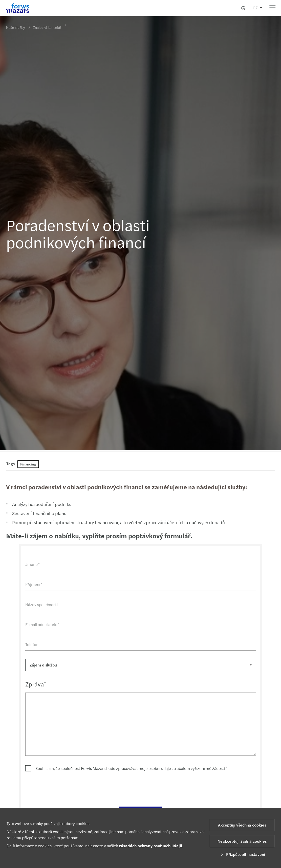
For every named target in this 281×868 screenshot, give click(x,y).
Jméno (32, 564)
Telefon (31, 644)
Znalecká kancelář (47, 25)
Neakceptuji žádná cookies (242, 841)
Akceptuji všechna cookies (242, 825)
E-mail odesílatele (42, 624)
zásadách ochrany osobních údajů (150, 846)
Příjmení (33, 584)
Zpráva (35, 684)
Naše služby (16, 27)
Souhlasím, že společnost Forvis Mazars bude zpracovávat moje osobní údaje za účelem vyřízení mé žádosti (131, 768)
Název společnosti (41, 604)
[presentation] (63, 789)
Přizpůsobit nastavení (242, 854)
